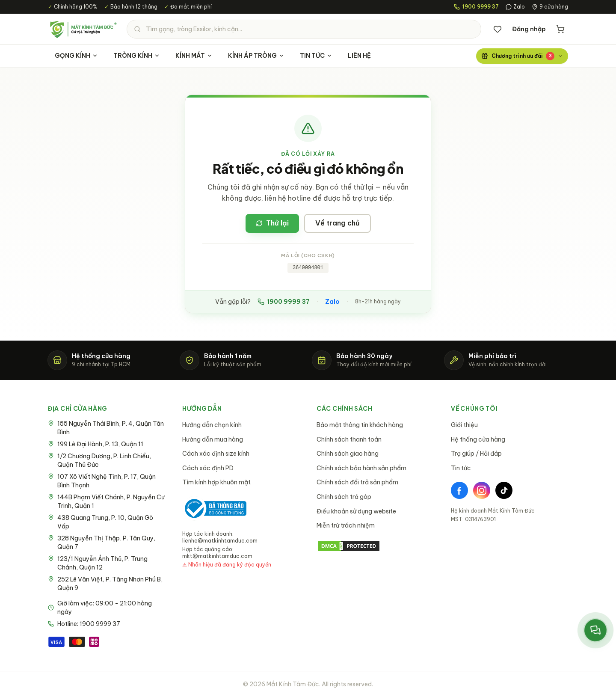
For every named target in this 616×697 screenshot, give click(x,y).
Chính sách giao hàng (348, 454)
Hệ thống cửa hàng (478, 439)
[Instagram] (482, 490)
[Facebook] (459, 490)
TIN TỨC (316, 56)
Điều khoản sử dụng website (356, 511)
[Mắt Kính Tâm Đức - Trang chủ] (83, 29)
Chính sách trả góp (344, 497)
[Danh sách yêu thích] (498, 29)
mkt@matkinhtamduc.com (217, 556)
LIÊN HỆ (359, 56)
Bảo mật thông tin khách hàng (360, 425)
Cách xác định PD (208, 468)
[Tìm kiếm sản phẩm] (304, 29)
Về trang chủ (338, 223)
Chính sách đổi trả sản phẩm (357, 482)
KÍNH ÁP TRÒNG (256, 56)
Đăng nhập (529, 29)
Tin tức (461, 468)
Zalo (515, 7)
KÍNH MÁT (194, 56)
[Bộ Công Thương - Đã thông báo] (214, 509)
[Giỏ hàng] (560, 29)
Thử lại (272, 223)
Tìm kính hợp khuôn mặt (216, 482)
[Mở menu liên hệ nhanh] (595, 630)
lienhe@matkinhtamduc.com (220, 541)
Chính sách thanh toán (349, 439)
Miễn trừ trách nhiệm (346, 525)
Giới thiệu (464, 425)
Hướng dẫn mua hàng (213, 439)
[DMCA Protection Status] (375, 546)
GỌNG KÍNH (76, 56)
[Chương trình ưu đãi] (522, 56)
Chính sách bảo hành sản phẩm (361, 468)
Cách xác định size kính (216, 454)
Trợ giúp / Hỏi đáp (476, 454)
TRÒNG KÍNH (137, 56)
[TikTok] (504, 490)
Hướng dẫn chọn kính (212, 425)
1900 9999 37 (284, 302)
